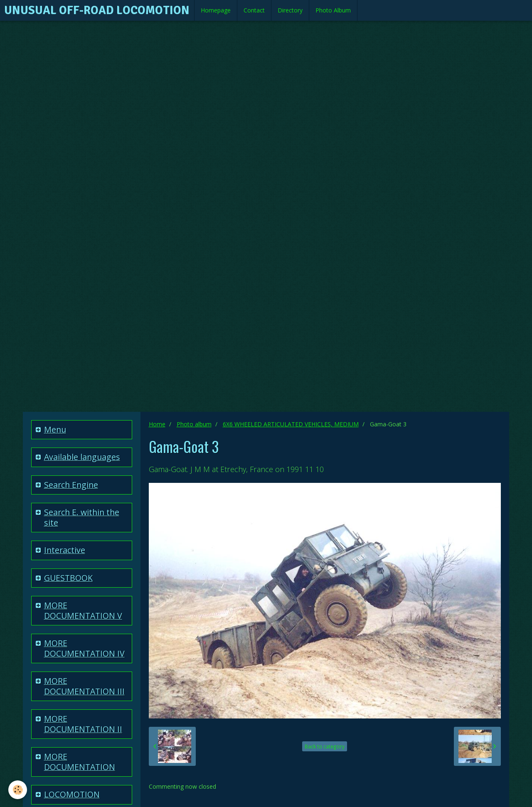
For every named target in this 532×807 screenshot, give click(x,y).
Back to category (325, 746)
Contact (254, 10)
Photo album (194, 424)
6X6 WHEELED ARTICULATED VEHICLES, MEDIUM (291, 424)
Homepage (216, 10)
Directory (290, 10)
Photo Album (333, 10)
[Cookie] (18, 790)
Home (157, 424)
